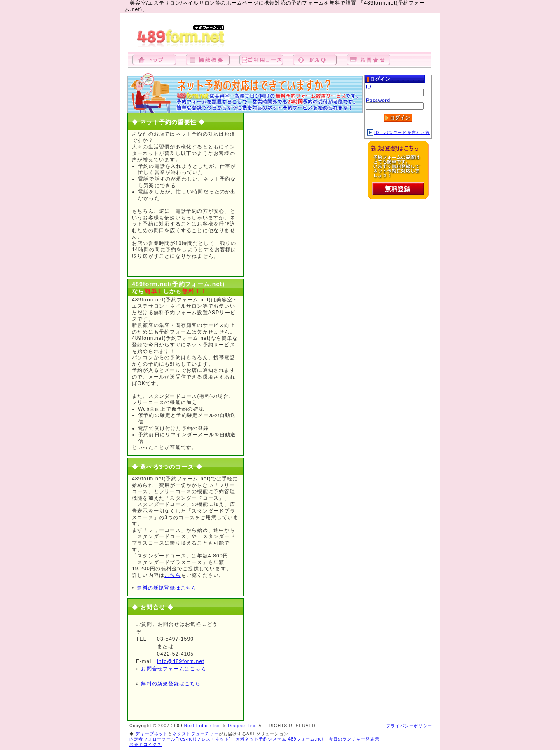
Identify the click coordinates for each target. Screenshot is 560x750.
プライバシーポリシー (409, 726)
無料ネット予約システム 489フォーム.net (280, 739)
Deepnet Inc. (243, 726)
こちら (173, 575)
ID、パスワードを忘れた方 (399, 133)
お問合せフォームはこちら (173, 669)
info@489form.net (181, 661)
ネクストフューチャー (196, 734)
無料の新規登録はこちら (167, 588)
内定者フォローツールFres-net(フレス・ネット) (180, 739)
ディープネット (152, 734)
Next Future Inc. (203, 726)
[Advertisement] (336, 37)
